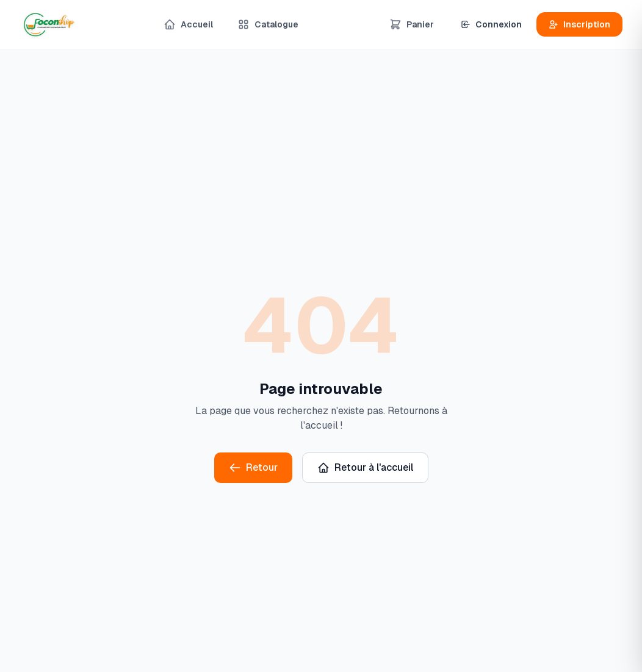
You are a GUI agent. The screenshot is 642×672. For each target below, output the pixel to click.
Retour (253, 467)
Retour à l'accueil (365, 467)
